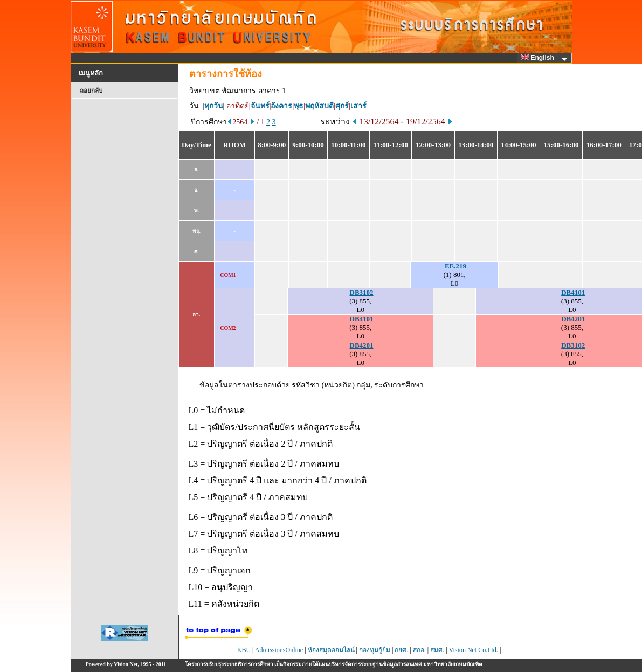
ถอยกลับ (91, 91)
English (539, 58)
